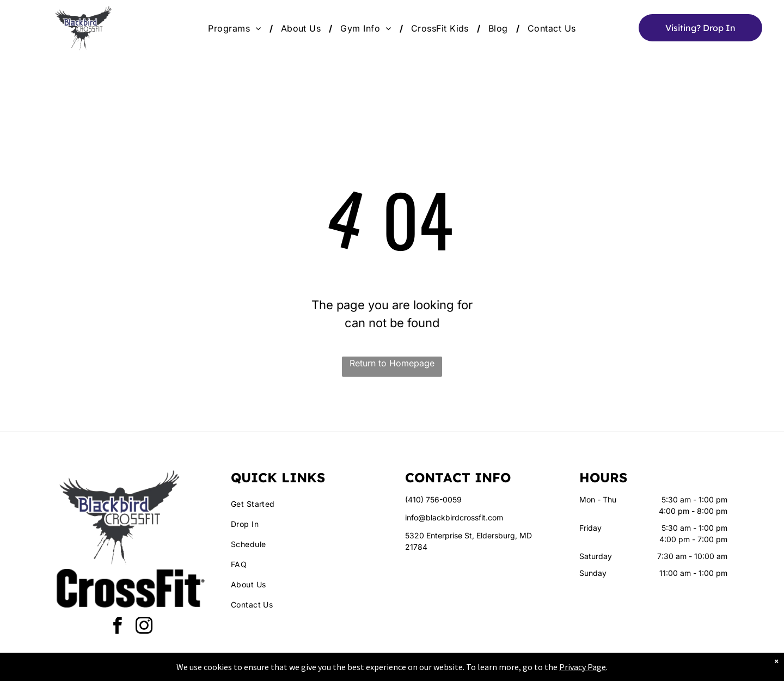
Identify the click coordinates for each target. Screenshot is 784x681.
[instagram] (144, 627)
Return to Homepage (392, 363)
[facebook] (118, 627)
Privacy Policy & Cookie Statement (324, 671)
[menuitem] (236, 28)
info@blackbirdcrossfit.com (454, 517)
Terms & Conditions (482, 671)
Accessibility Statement (414, 671)
